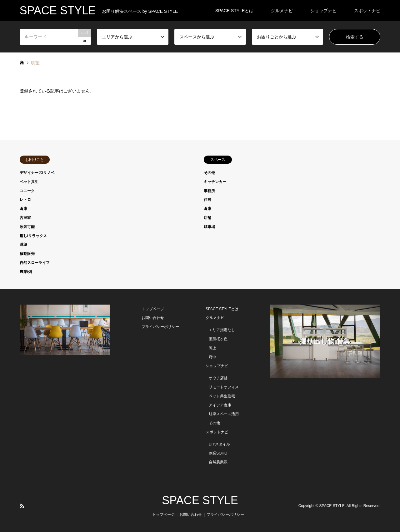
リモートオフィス (224, 387)
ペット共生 (29, 182)
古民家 (25, 218)
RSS (22, 506)
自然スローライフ (35, 263)
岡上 (212, 348)
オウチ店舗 (218, 378)
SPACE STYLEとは (235, 11)
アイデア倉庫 (220, 405)
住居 (207, 200)
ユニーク (27, 191)
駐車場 (209, 227)
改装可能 (27, 227)
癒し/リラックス (33, 236)
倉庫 (23, 209)
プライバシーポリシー (160, 327)
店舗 (207, 218)
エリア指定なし (222, 330)
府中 (212, 357)
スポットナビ (367, 11)
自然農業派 (218, 462)
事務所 (209, 191)
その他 (209, 173)
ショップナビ (323, 11)
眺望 (23, 245)
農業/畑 (26, 272)
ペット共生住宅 (222, 396)
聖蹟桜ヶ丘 (218, 339)
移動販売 (27, 254)
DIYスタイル (219, 444)
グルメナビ (282, 11)
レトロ (25, 200)
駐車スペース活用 (224, 414)
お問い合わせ (153, 318)
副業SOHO (218, 453)
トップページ (153, 309)
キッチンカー (215, 182)
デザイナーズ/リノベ (37, 173)
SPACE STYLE (200, 500)
